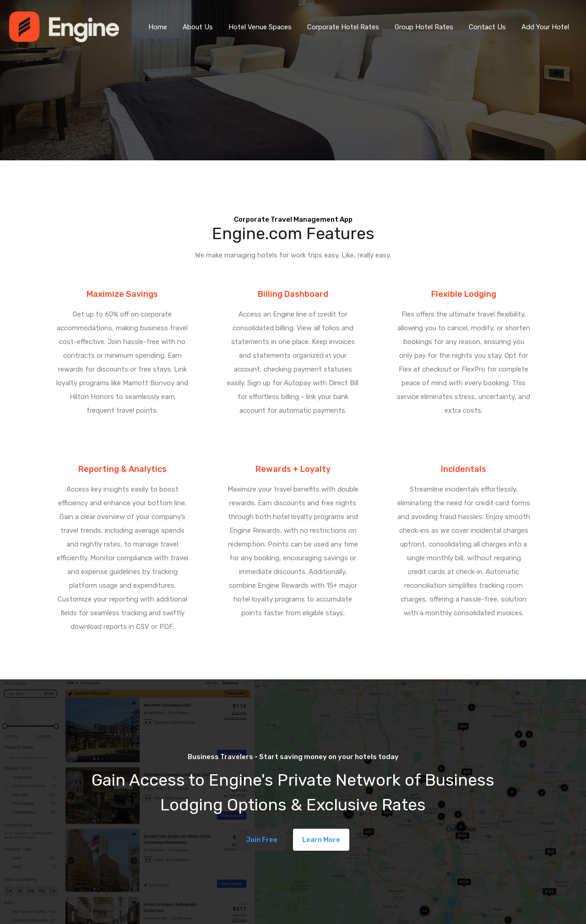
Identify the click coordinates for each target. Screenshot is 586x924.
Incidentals (464, 469)
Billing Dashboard (293, 294)
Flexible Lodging (464, 294)
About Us (198, 27)
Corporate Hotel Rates (343, 27)
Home (158, 27)
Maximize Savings (122, 294)
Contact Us (487, 27)
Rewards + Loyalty (293, 469)
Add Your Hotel (545, 27)
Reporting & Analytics (122, 469)
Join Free (262, 840)
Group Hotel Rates (424, 27)
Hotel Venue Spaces (260, 27)
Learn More (321, 840)
